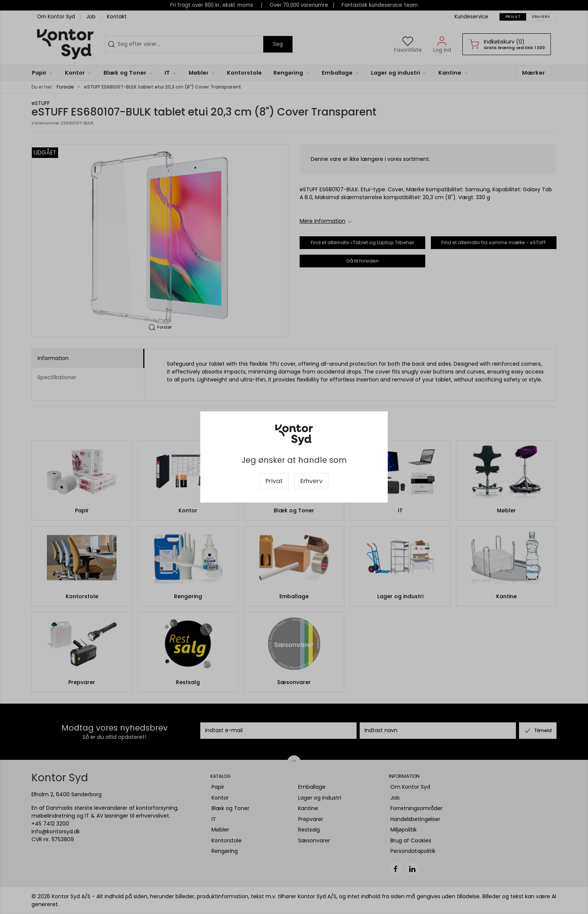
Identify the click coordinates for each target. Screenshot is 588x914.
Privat (274, 481)
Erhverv (311, 481)
